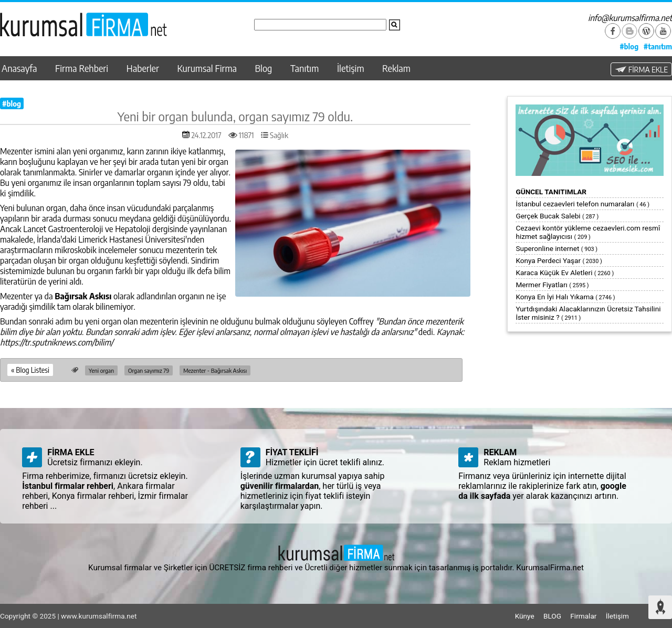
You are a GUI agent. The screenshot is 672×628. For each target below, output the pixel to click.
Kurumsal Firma (207, 68)
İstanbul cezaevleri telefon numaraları (575, 204)
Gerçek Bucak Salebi (548, 216)
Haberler (143, 68)
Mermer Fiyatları (541, 285)
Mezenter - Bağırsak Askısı (215, 370)
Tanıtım (304, 68)
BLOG (552, 616)
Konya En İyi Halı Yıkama (554, 297)
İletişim (351, 68)
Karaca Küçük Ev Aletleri (554, 273)
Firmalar (583, 616)
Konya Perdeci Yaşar (548, 260)
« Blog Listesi (30, 370)
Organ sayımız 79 (149, 370)
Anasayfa (19, 68)
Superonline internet (547, 248)
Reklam (396, 68)
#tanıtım (658, 46)
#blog (629, 46)
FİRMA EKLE (641, 69)
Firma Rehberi (82, 68)
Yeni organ (101, 370)
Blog (264, 68)
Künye (525, 616)
